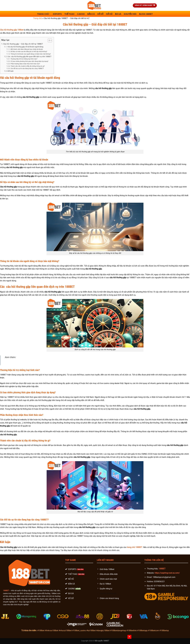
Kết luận (10, 71)
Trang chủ (44, 14)
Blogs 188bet (146, 14)
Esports (57, 14)
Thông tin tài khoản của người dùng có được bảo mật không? (31, 54)
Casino (81, 14)
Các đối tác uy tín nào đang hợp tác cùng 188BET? (27, 68)
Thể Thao (69, 14)
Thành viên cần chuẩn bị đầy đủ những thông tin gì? (28, 66)
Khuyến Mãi (130, 14)
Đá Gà (118, 14)
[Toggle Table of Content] (49, 40)
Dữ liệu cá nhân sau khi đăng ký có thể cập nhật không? (29, 52)
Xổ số (100, 14)
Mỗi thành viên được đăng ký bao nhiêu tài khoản (27, 49)
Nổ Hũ (109, 14)
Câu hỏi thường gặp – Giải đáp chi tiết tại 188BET (23, 44)
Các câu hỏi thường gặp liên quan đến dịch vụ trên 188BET (29, 57)
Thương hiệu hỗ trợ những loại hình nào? (24, 59)
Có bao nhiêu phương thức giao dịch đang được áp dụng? (29, 61)
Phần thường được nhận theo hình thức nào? (25, 64)
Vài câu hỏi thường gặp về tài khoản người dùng (25, 47)
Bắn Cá (91, 14)
